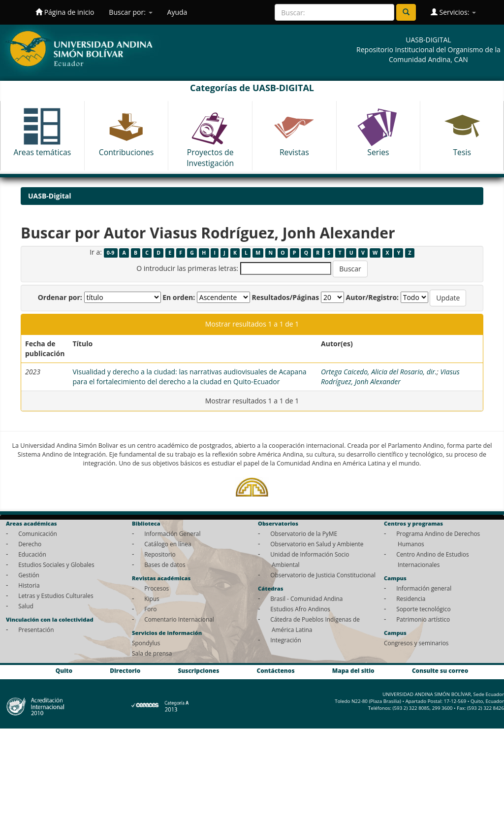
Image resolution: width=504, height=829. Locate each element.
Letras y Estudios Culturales (56, 596)
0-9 (110, 253)
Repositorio (160, 554)
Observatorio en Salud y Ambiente (317, 544)
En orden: (179, 297)
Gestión (29, 575)
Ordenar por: (60, 297)
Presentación (36, 630)
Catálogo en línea (168, 544)
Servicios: (453, 12)
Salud (26, 606)
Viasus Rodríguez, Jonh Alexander (390, 377)
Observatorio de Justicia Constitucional (323, 575)
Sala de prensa (152, 653)
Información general (424, 588)
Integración (286, 640)
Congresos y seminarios (416, 643)
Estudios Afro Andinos (300, 609)
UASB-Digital (50, 196)
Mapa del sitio (353, 670)
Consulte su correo (440, 670)
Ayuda (177, 12)
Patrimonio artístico (423, 619)
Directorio (125, 670)
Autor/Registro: (373, 297)
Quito (64, 670)
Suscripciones (198, 670)
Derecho (30, 544)
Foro (150, 609)
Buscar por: (130, 12)
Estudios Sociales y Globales (56, 564)
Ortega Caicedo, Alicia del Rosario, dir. (379, 372)
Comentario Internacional (179, 619)
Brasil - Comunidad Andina (306, 598)
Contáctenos (276, 670)
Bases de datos (165, 564)
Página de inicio (65, 12)
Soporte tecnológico (423, 609)
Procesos (157, 588)
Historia (29, 585)
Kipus (152, 598)
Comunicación (38, 533)
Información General (172, 533)
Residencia (411, 598)
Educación (32, 554)
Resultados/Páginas (285, 297)
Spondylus (146, 643)
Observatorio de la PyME (304, 533)
